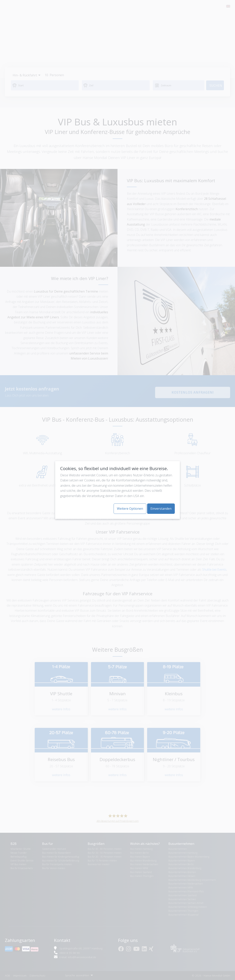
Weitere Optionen (130, 509)
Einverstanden (161, 509)
